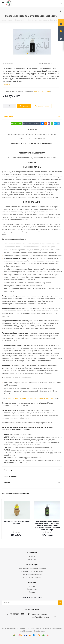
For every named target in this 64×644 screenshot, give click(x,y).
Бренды (32, 592)
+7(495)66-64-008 (17, 614)
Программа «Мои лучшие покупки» (32, 568)
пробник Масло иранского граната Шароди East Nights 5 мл (31, 398)
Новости (32, 556)
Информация (32, 565)
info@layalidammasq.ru (41, 614)
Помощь (32, 582)
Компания (32, 553)
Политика (32, 559)
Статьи (32, 586)
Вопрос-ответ (32, 589)
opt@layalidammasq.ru (41, 617)
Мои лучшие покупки (42, 91)
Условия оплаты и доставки (32, 571)
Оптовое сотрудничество (32, 577)
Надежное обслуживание (32, 574)
